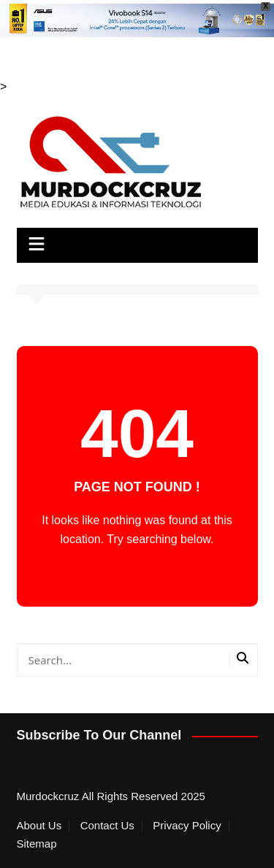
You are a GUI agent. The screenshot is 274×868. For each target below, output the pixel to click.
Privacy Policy (187, 826)
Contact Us (107, 826)
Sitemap (37, 844)
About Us (39, 826)
